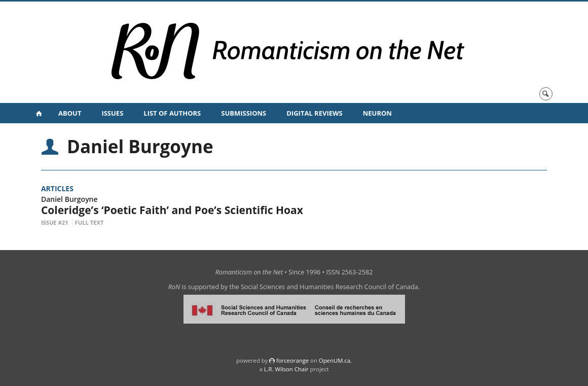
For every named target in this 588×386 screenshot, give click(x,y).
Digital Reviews (315, 113)
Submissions (244, 113)
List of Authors (172, 113)
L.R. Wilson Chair (286, 369)
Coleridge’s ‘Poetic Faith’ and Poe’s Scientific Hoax (172, 210)
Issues (112, 113)
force (292, 360)
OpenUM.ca (335, 360)
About (70, 113)
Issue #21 (55, 222)
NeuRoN (377, 113)
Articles (57, 188)
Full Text (89, 222)
